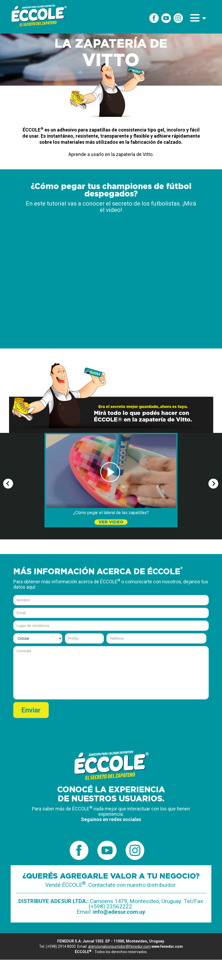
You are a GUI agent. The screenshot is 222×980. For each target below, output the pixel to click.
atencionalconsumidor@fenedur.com (119, 946)
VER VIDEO (111, 522)
